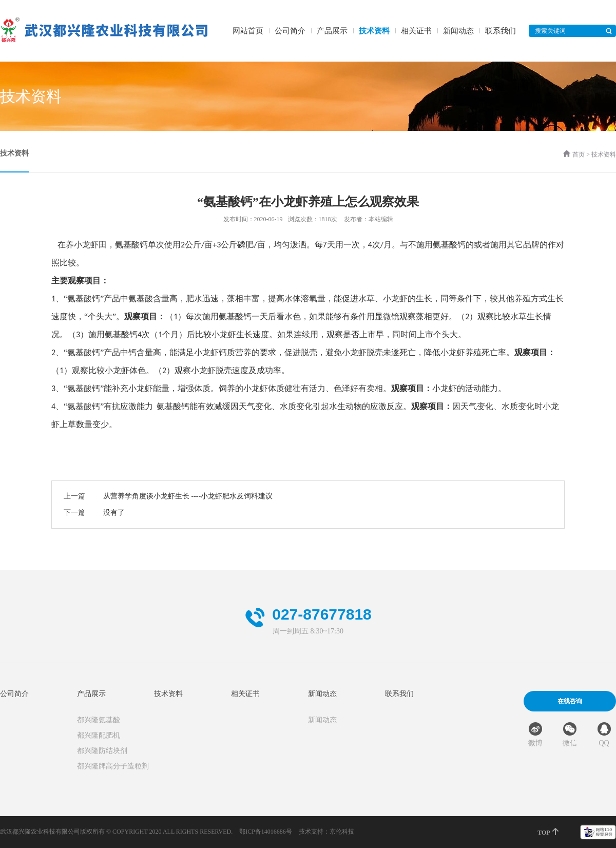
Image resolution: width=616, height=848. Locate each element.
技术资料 (374, 31)
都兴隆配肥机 (99, 735)
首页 (579, 155)
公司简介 (290, 31)
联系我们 (500, 31)
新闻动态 (458, 31)
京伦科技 (342, 832)
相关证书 (416, 31)
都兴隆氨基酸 (99, 720)
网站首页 (248, 31)
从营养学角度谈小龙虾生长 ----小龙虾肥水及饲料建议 (188, 496)
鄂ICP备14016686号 (266, 832)
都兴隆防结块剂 (102, 751)
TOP (548, 832)
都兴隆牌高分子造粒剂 (113, 766)
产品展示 (332, 31)
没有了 (114, 513)
